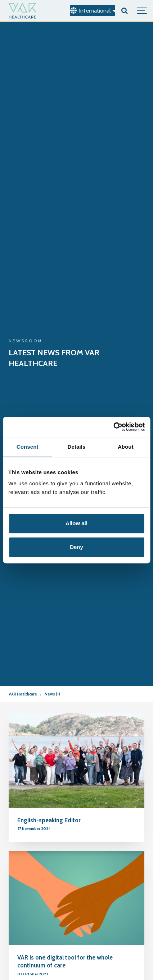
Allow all (76, 523)
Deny (76, 547)
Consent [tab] (28, 447)
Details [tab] (77, 447)
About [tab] (126, 447)
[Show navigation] (142, 11)
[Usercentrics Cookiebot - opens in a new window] (113, 427)
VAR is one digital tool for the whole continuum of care (65, 961)
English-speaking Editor (49, 820)
